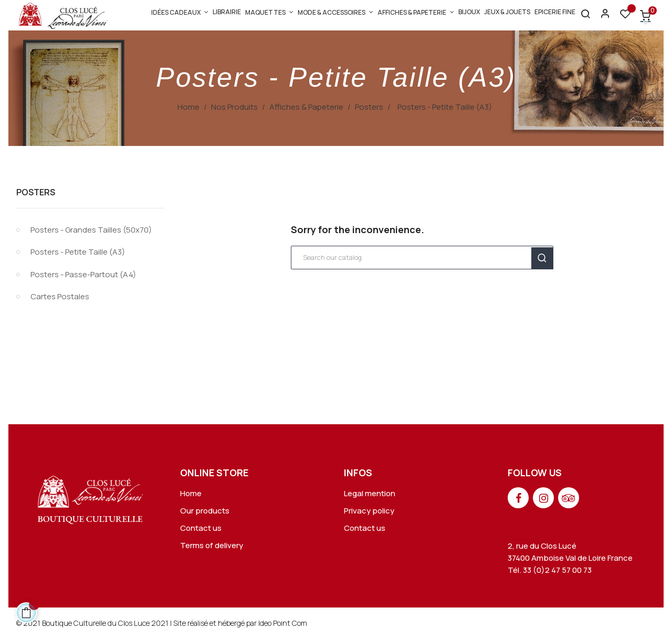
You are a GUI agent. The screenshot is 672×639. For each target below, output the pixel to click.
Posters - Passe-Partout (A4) (83, 274)
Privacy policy (369, 511)
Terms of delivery (212, 545)
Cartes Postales (60, 296)
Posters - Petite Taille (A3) (78, 252)
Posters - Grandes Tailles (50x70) (91, 230)
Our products (205, 511)
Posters (36, 192)
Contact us (201, 528)
